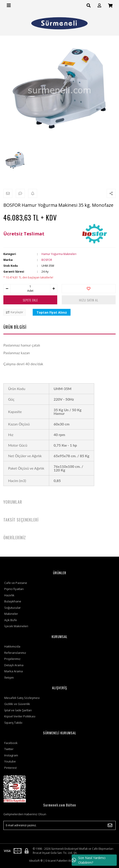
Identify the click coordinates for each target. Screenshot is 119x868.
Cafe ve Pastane (16, 583)
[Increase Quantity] (54, 289)
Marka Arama (14, 671)
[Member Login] (99, 6)
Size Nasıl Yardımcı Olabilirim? (89, 860)
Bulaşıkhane (13, 601)
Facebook (11, 743)
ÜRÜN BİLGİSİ (15, 327)
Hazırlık (9, 595)
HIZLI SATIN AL (89, 300)
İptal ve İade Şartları (18, 710)
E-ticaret (51, 861)
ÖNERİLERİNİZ (15, 537)
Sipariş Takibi (13, 723)
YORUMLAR (13, 502)
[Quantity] (30, 287)
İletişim (9, 677)
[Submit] (110, 825)
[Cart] (110, 6)
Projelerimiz (12, 659)
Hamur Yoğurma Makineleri (59, 254)
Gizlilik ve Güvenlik (17, 704)
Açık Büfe (11, 620)
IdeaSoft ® (36, 861)
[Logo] (59, 23)
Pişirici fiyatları (14, 589)
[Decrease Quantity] (7, 289)
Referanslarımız (15, 653)
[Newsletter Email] (59, 825)
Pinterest (10, 768)
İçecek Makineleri (16, 626)
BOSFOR (47, 260)
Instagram (11, 755)
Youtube (10, 761)
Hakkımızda (12, 646)
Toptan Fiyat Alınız (52, 312)
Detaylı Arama (14, 665)
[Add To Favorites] (89, 289)
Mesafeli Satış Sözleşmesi (22, 698)
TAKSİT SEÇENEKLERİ (21, 520)
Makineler (11, 614)
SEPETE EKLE (30, 300)
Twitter (9, 749)
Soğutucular (13, 608)
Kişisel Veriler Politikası (20, 716)
